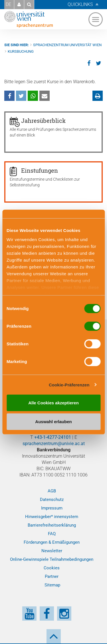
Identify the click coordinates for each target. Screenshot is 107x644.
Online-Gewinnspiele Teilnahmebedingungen (52, 559)
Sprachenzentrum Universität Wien (67, 45)
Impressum (52, 508)
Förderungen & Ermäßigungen (52, 542)
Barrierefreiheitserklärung (52, 525)
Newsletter (52, 551)
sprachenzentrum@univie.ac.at (54, 444)
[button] (19, 5)
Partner (52, 576)
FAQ (52, 534)
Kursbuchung (21, 51)
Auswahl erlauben (53, 421)
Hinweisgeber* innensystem (52, 517)
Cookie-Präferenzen (69, 385)
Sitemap (52, 585)
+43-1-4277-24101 (53, 437)
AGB (52, 491)
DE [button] (8, 4)
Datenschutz (52, 500)
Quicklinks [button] (80, 4)
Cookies (52, 568)
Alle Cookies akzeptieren (53, 403)
